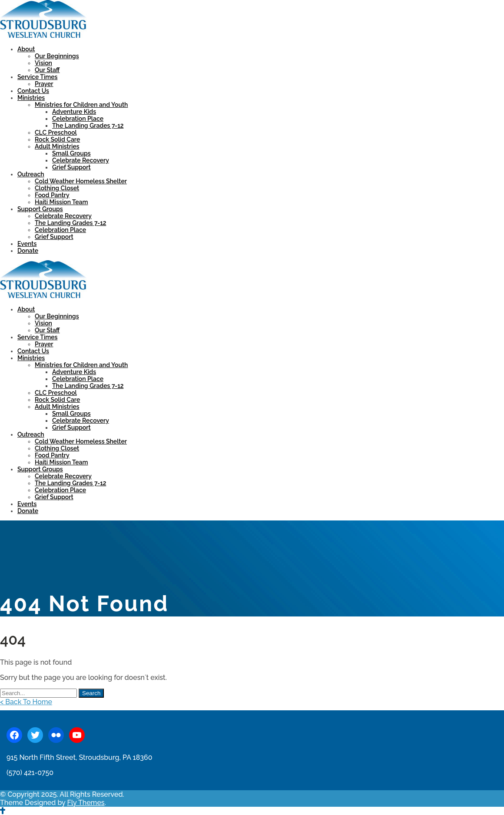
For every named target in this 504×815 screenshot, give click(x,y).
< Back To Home (26, 702)
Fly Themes (86, 803)
